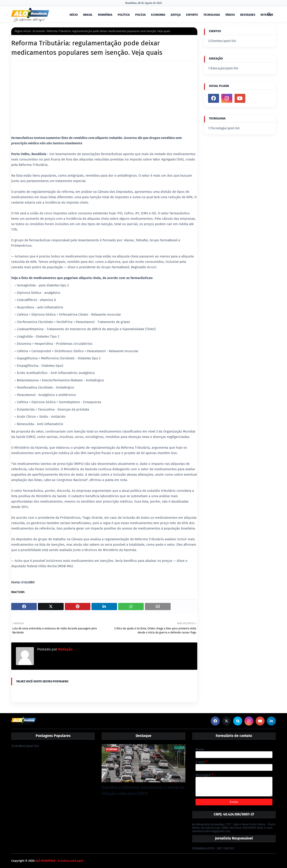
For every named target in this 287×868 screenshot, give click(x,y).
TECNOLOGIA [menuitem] (212, 15)
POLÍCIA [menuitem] (140, 15)
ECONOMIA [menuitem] (158, 15)
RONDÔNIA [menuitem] (105, 15)
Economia (39, 31)
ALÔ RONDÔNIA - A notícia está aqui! (59, 861)
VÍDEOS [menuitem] (230, 15)
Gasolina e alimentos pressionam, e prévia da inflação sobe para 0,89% (143, 790)
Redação (65, 649)
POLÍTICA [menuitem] (124, 15)
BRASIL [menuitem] (88, 15)
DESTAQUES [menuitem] (248, 15)
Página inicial (23, 31)
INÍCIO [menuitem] (74, 15)
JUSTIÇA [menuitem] (176, 15)
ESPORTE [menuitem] (192, 15)
